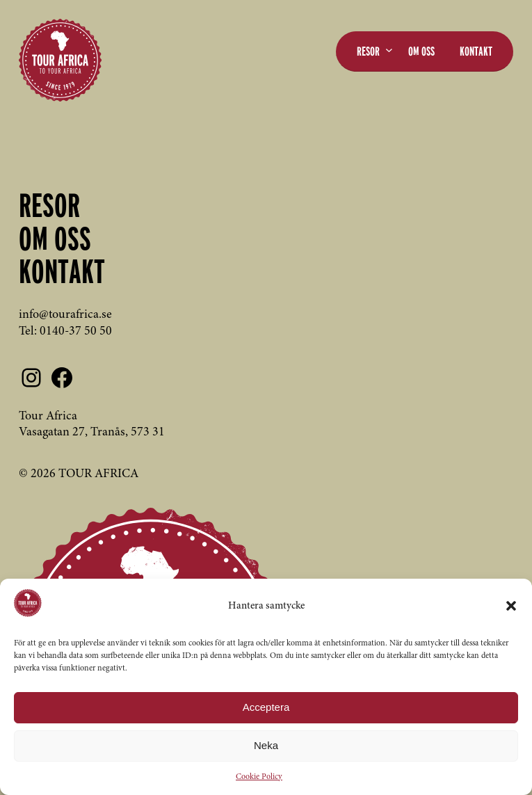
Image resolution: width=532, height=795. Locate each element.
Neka (266, 745)
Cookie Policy (259, 777)
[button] (511, 606)
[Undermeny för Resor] (389, 50)
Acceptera (266, 707)
